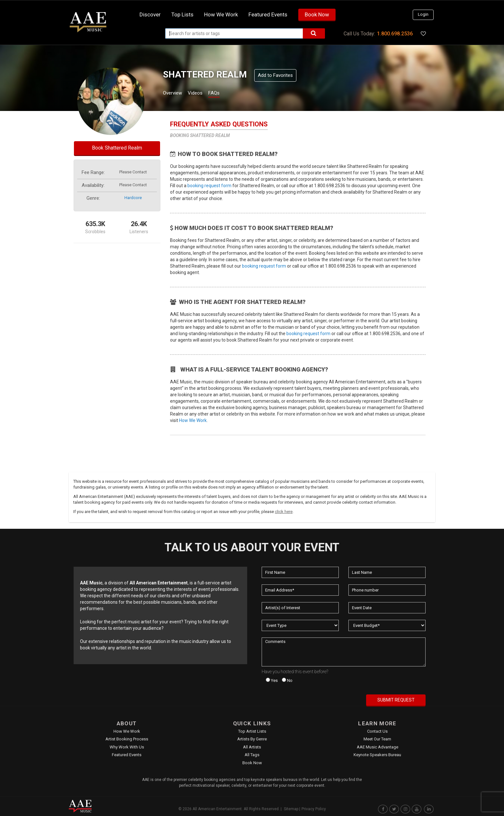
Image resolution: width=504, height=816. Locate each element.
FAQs (226, 94)
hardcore (133, 198)
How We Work (193, 420)
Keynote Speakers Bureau (377, 755)
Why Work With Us (127, 747)
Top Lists (182, 14)
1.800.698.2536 (395, 34)
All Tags (252, 755)
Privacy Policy (314, 809)
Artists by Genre (252, 739)
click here (284, 512)
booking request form (209, 186)
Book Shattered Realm (117, 148)
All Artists (252, 747)
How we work (221, 14)
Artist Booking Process (127, 739)
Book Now (317, 14)
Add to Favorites (275, 75)
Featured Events (268, 14)
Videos (203, 94)
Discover (150, 14)
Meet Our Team (377, 739)
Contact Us (377, 731)
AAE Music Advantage (378, 747)
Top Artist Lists (252, 731)
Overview (175, 94)
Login (423, 14)
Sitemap (291, 809)
